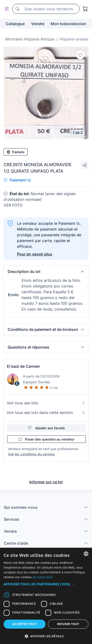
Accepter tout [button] (24, 624)
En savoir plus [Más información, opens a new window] (43, 577)
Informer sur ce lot (46, 482)
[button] (46, 271)
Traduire (16, 152)
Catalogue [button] (15, 24)
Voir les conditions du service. (32, 454)
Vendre (38, 24)
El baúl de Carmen (23, 366)
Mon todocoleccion (68, 24)
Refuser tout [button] (68, 624)
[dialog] (46, 596)
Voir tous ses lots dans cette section (46, 412)
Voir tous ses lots (46, 403)
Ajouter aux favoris (46, 428)
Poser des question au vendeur (46, 439)
